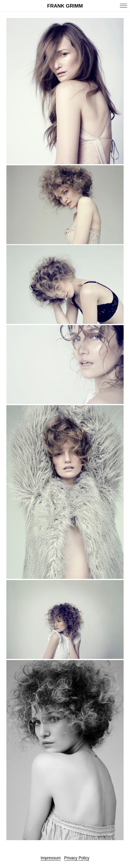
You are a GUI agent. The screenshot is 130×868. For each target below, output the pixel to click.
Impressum (51, 858)
